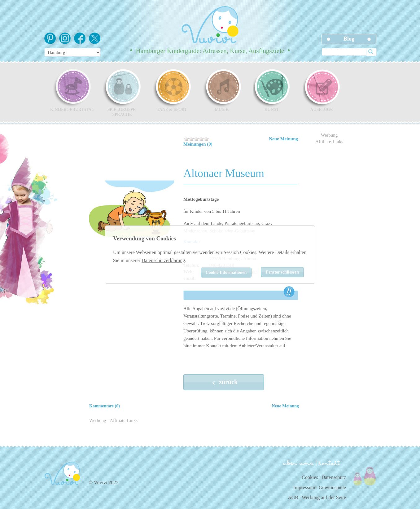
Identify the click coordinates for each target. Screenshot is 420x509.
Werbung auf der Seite (324, 497)
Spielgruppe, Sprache (122, 93)
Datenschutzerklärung (163, 260)
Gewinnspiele (332, 487)
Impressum (304, 487)
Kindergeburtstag (72, 90)
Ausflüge (322, 90)
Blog (349, 39)
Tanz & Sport (172, 90)
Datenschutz (334, 477)
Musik (222, 90)
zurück (224, 383)
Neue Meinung (283, 139)
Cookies (310, 477)
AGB (293, 497)
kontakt (330, 463)
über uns (298, 463)
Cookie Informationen (226, 272)
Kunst (272, 90)
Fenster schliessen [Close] (282, 272)
